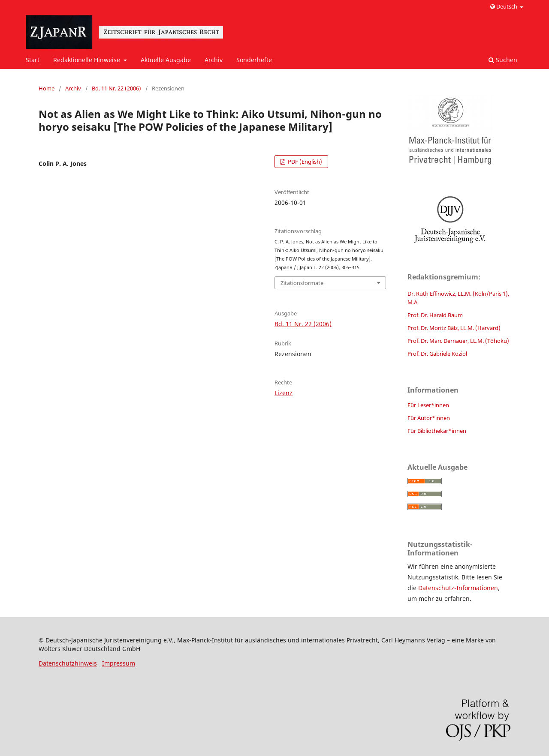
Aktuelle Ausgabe (166, 60)
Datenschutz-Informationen (458, 588)
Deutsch (504, 6)
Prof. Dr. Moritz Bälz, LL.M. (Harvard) (454, 328)
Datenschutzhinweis (68, 663)
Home (47, 88)
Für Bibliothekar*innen (437, 431)
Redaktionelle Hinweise (87, 60)
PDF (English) (304, 162)
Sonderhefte (254, 60)
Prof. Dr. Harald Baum (435, 315)
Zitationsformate (302, 283)
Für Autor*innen (429, 418)
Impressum (119, 663)
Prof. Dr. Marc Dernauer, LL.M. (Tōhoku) (458, 341)
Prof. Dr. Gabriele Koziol (437, 354)
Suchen (503, 60)
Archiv (214, 60)
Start (33, 60)
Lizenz (284, 393)
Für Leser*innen (428, 405)
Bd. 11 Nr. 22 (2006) (116, 88)
